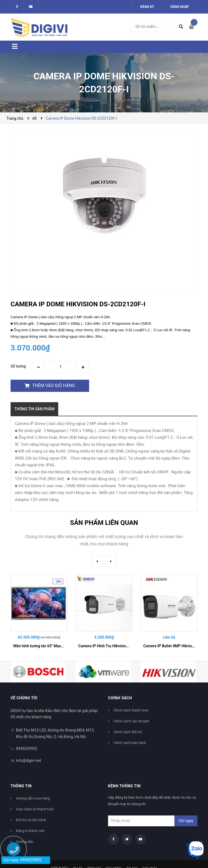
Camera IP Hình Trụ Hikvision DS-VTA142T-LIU (118, 646)
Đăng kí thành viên (30, 831)
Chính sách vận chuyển (131, 721)
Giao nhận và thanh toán (35, 809)
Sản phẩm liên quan (104, 523)
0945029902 (27, 749)
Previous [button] (97, 561)
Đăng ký (147, 7)
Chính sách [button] (120, 698)
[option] (39, 614)
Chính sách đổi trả (128, 732)
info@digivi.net (29, 760)
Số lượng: (19, 366)
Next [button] (111, 561)
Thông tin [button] (21, 786)
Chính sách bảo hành (130, 743)
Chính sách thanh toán (131, 710)
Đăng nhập (180, 7)
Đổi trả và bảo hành (31, 820)
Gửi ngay (186, 821)
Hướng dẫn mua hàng (33, 798)
